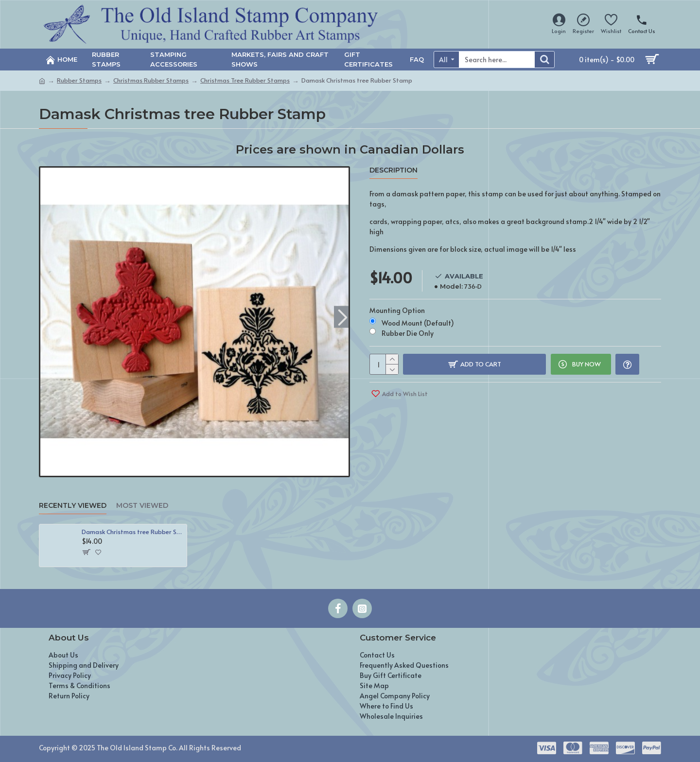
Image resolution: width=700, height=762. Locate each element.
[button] (342, 317)
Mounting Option (397, 309)
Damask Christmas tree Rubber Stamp (132, 532)
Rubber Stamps (79, 80)
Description (394, 170)
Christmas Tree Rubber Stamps (245, 80)
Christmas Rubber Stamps (151, 80)
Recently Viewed (73, 506)
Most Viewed (142, 506)
